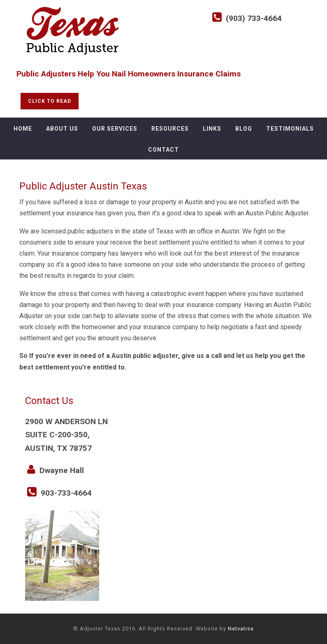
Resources (170, 129)
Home (23, 129)
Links (212, 129)
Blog (244, 129)
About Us (62, 129)
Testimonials (290, 129)
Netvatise (241, 629)
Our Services (115, 129)
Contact (163, 150)
